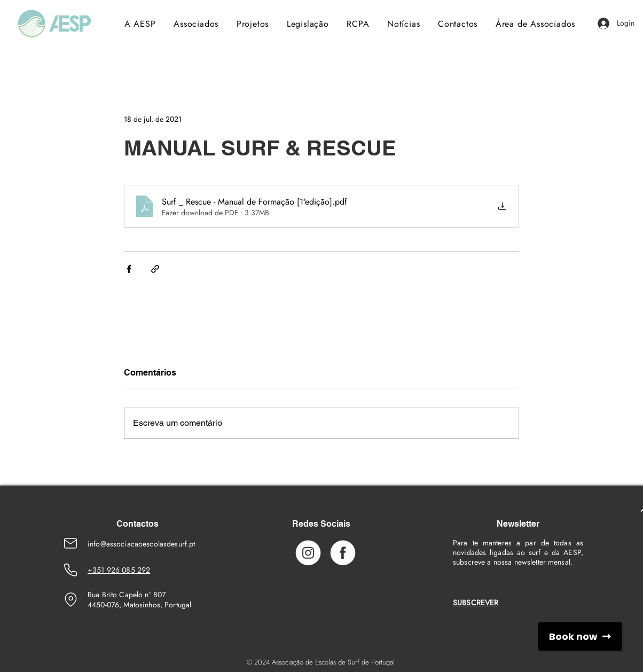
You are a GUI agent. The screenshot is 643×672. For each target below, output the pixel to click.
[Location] (70, 599)
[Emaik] (70, 543)
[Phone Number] (70, 570)
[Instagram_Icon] (308, 552)
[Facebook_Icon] (343, 552)
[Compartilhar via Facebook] (129, 269)
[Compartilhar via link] (155, 269)
